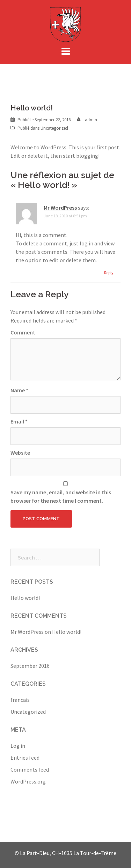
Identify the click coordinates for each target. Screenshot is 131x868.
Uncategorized (54, 128)
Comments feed (30, 769)
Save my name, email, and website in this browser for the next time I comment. (61, 496)
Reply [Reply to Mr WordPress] (109, 273)
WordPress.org (28, 781)
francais (20, 700)
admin (91, 120)
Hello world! (25, 598)
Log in (18, 746)
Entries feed (25, 758)
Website (20, 453)
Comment (23, 332)
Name (19, 390)
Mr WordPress (60, 208)
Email (19, 421)
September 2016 (30, 666)
